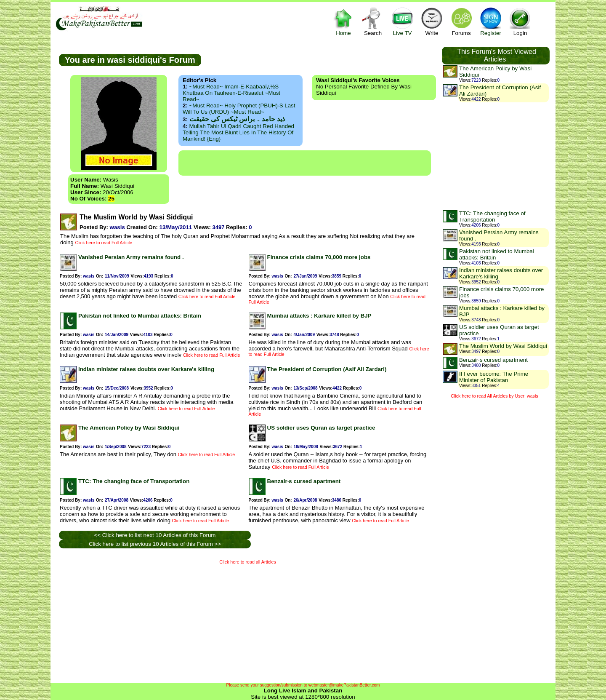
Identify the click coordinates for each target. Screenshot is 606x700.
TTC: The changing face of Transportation (134, 481)
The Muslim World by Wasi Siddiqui (503, 346)
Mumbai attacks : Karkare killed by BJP (319, 316)
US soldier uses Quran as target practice (321, 428)
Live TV (402, 21)
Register (491, 21)
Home (343, 21)
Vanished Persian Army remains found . (131, 257)
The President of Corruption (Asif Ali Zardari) (327, 369)
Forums (461, 21)
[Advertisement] (305, 163)
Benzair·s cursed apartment (304, 481)
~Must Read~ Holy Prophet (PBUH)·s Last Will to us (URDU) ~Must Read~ (239, 109)
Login (520, 21)
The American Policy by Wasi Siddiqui (129, 428)
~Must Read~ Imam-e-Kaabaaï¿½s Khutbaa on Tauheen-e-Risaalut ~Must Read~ (231, 93)
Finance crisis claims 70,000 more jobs (319, 257)
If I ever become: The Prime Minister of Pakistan (494, 377)
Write (432, 21)
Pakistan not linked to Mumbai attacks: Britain (140, 316)
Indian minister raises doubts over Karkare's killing (146, 369)
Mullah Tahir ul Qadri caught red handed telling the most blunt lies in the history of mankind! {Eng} (238, 132)
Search (373, 21)
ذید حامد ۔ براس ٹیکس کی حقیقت (237, 119)
